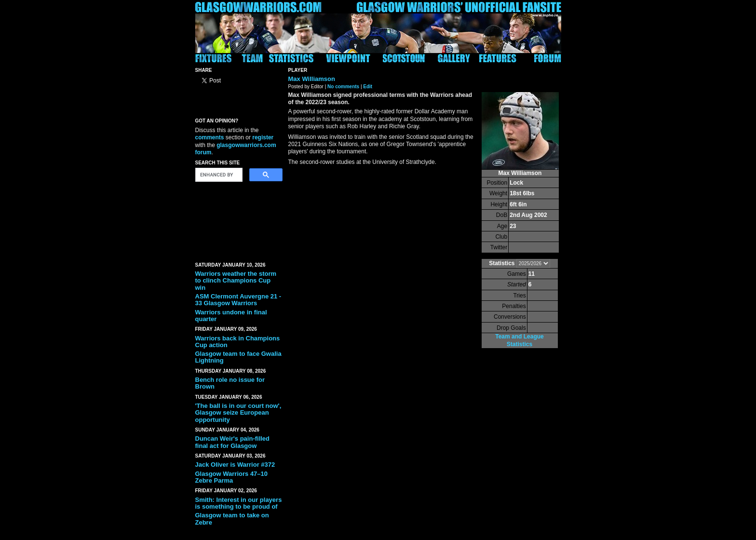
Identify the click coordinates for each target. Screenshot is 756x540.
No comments (343, 87)
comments (210, 137)
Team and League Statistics (519, 340)
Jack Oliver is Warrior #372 (235, 465)
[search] (218, 175)
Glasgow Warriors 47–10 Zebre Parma (232, 477)
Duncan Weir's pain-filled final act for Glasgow (233, 442)
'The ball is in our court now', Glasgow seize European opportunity (238, 413)
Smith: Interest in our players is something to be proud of (239, 503)
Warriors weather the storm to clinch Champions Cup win (236, 281)
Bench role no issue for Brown (230, 383)
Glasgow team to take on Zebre (232, 519)
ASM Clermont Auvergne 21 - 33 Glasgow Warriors (238, 300)
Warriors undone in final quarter (231, 316)
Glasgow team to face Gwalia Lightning (238, 357)
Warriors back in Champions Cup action (238, 342)
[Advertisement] (239, 220)
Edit (368, 87)
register (263, 137)
